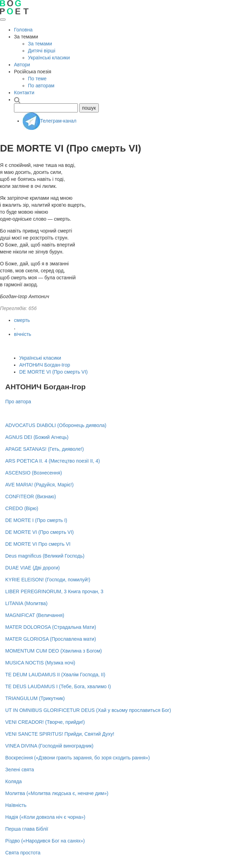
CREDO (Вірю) (22, 508)
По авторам (41, 86)
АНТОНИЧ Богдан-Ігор (45, 365)
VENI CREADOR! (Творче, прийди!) (45, 722)
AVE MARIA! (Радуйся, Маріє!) (39, 485)
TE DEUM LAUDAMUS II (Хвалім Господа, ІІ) (55, 675)
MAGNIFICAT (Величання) (35, 615)
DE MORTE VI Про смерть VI (38, 544)
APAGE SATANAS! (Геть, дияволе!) (45, 449)
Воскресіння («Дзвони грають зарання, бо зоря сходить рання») (77, 758)
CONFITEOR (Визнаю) (31, 496)
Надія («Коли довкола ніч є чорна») (45, 817)
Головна (23, 30)
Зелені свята (20, 770)
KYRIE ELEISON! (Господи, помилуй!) (48, 580)
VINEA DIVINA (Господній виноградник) (49, 746)
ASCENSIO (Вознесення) (34, 473)
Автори (22, 65)
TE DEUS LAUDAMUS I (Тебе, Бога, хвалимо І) (58, 686)
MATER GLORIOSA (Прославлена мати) (51, 639)
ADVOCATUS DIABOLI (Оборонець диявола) (56, 425)
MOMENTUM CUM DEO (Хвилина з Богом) (54, 651)
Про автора (18, 402)
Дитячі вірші (42, 51)
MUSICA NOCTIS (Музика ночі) (40, 663)
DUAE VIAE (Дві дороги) (32, 568)
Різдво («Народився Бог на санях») (45, 841)
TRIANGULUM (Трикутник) (35, 698)
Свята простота (23, 853)
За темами (40, 44)
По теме (37, 79)
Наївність (16, 805)
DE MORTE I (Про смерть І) (36, 520)
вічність (23, 334)
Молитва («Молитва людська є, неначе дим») (57, 793)
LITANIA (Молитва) (26, 603)
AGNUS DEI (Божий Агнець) (37, 437)
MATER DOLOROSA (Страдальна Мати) (51, 627)
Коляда (13, 781)
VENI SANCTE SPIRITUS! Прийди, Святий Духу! (60, 734)
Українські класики (49, 58)
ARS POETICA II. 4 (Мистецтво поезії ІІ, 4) (53, 461)
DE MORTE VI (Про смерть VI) (53, 372)
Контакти (24, 93)
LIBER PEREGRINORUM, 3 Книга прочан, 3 (54, 591)
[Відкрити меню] (3, 20)
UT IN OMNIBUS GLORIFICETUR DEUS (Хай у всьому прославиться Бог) (88, 710)
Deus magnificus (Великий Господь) (45, 556)
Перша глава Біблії (27, 829)
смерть (22, 320)
